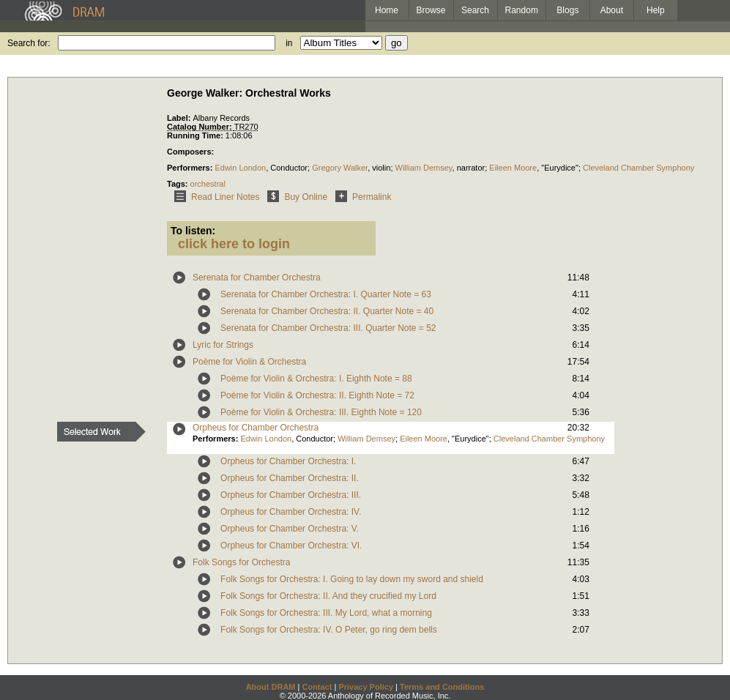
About (612, 10)
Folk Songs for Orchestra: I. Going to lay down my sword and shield (352, 579)
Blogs (567, 10)
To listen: (193, 231)
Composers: (190, 152)
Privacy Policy (366, 687)
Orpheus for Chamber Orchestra (256, 428)
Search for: (29, 43)
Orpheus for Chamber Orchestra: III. (291, 495)
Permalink (361, 197)
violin (381, 168)
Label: (180, 118)
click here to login (234, 244)
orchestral (208, 184)
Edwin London (240, 168)
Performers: (191, 168)
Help (656, 10)
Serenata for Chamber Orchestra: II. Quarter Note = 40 (327, 311)
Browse (431, 10)
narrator (471, 168)
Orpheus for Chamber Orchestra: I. (288, 461)
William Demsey (424, 168)
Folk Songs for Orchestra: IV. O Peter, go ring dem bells (329, 630)
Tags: (179, 184)
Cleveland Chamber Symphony (638, 168)
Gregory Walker (340, 168)
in (289, 43)
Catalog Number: (201, 127)
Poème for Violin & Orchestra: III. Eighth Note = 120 (321, 412)
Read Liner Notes (214, 197)
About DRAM (271, 687)
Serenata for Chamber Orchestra (257, 278)
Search (475, 10)
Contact (317, 687)
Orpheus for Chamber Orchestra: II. (290, 478)
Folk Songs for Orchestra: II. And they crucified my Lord (328, 596)
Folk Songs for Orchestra (241, 562)
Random (522, 10)
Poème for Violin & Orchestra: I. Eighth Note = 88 (316, 379)
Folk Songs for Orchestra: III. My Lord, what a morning (326, 613)
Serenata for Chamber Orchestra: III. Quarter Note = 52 (328, 328)
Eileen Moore (513, 168)
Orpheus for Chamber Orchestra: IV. (291, 512)
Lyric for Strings (223, 345)
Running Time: (196, 135)
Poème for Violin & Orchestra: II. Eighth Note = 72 (317, 395)
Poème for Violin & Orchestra (249, 362)
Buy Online (295, 197)
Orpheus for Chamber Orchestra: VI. (291, 546)
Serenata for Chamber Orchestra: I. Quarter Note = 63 (326, 294)
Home (387, 10)
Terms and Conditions (442, 687)
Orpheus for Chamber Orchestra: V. (290, 529)
